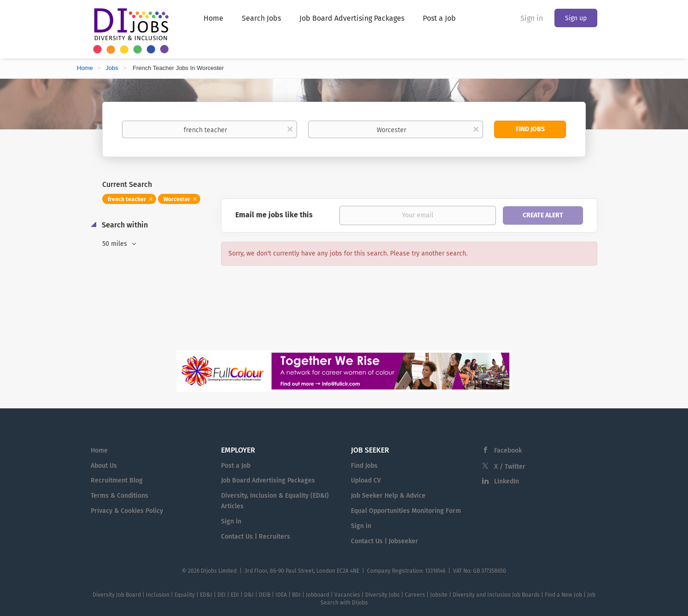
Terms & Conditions (120, 496)
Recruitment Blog (117, 480)
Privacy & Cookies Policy (127, 511)
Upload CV (366, 480)
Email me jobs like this (274, 215)
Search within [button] (124, 225)
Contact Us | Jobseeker (385, 541)
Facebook (508, 450)
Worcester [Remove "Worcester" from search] (177, 199)
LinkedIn (507, 481)
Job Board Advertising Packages (268, 480)
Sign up (576, 18)
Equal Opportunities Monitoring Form (406, 511)
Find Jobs (530, 129)
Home (85, 68)
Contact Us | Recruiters (256, 537)
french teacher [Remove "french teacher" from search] (127, 199)
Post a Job (236, 466)
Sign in (532, 18)
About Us (104, 466)
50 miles (116, 244)
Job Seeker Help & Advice (388, 496)
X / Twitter (510, 467)
